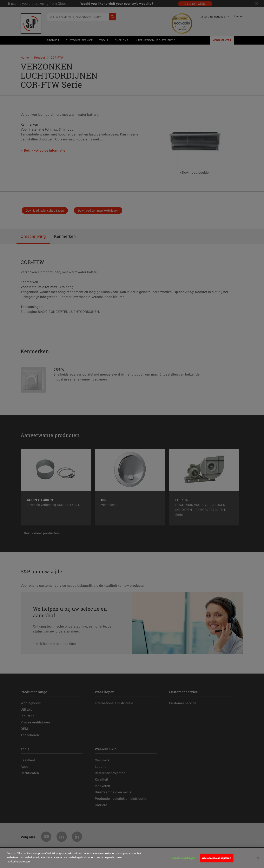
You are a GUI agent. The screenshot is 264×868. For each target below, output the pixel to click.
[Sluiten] (258, 860)
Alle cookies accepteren (217, 860)
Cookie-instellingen (183, 860)
